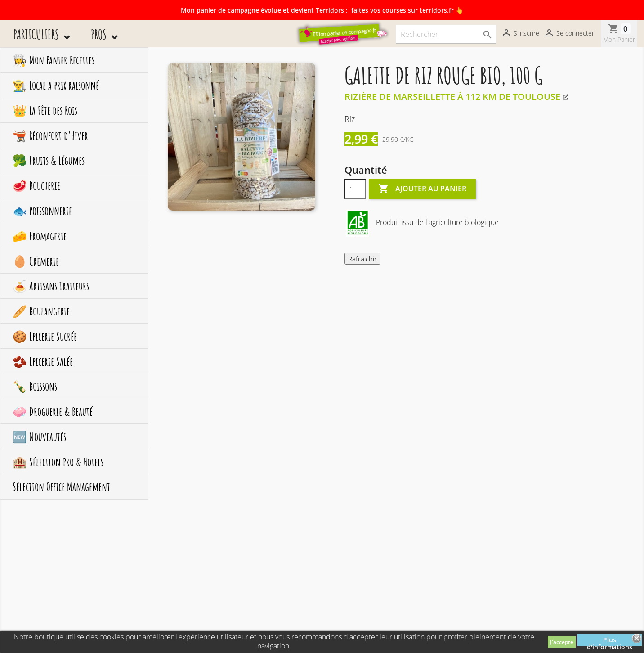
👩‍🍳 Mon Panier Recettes (54, 60)
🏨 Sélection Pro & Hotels (58, 462)
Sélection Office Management (61, 486)
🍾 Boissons (35, 386)
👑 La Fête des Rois (45, 110)
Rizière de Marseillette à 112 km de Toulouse (452, 97)
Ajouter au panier (422, 189)
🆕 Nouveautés (39, 437)
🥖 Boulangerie (41, 311)
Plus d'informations (610, 641)
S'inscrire (520, 34)
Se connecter (569, 34)
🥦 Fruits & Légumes (49, 160)
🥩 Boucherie (36, 185)
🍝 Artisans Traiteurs (51, 286)
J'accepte (562, 642)
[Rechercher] (446, 34)
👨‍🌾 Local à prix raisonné (56, 85)
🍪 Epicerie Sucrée (45, 336)
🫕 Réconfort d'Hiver (50, 135)
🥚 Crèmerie (36, 261)
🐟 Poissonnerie (42, 211)
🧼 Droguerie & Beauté (53, 411)
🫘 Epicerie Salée (43, 361)
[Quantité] (355, 189)
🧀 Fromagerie (40, 236)
